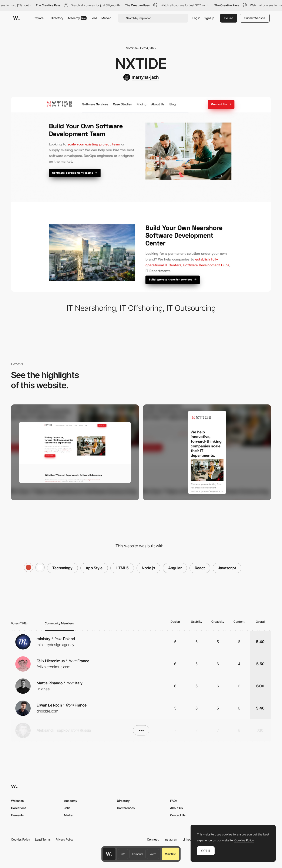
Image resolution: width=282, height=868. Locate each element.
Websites (17, 801)
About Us (176, 808)
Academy (77, 18)
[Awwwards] (16, 18)
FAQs (174, 801)
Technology (62, 568)
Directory (57, 18)
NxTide (141, 64)
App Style (94, 568)
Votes (153, 854)
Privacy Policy (65, 839)
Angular (175, 568)
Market (106, 18)
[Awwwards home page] (109, 854)
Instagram (171, 839)
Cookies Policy (21, 839)
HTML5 (122, 568)
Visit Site (170, 854)
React (200, 568)
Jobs (94, 18)
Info (123, 854)
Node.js (148, 568)
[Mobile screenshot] (207, 452)
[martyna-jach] (141, 77)
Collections (19, 808)
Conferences (126, 808)
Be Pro (229, 18)
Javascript (227, 568)
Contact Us (178, 815)
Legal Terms (43, 839)
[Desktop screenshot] (75, 452)
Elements (137, 854)
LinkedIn (188, 839)
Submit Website (255, 18)
